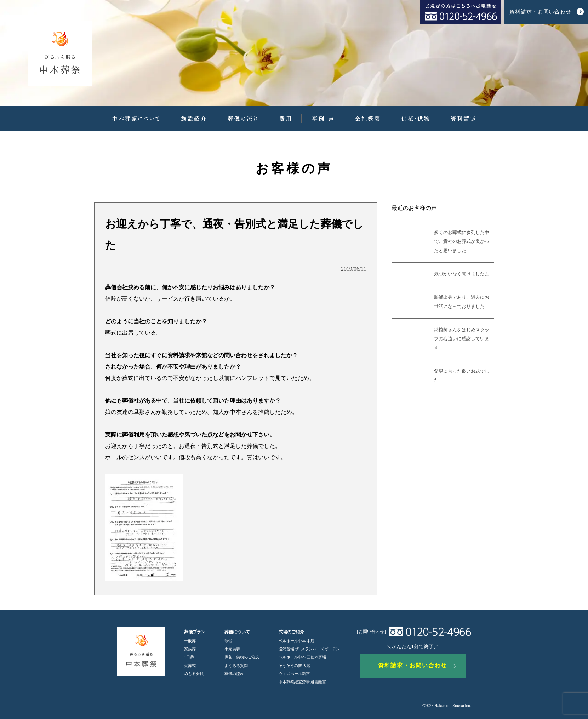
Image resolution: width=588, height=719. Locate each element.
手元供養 (232, 649)
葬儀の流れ (234, 674)
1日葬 (189, 657)
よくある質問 (236, 666)
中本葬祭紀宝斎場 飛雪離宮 (302, 682)
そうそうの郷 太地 (295, 666)
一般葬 (190, 641)
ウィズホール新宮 (294, 674)
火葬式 (190, 666)
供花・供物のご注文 (242, 657)
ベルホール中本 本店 (297, 641)
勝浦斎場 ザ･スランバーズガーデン (309, 649)
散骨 (228, 641)
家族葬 (190, 649)
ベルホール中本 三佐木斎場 (302, 657)
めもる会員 (194, 674)
